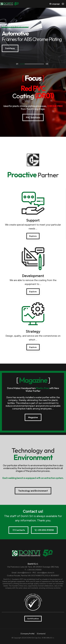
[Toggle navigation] (63, 4)
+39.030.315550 (44, 530)
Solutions (10, 48)
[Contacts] (41, 634)
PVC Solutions (33, 117)
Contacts (19, 530)
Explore (33, 236)
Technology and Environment (33, 491)
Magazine (33, 417)
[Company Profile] (27, 634)
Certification (33, 619)
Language (55, 4)
